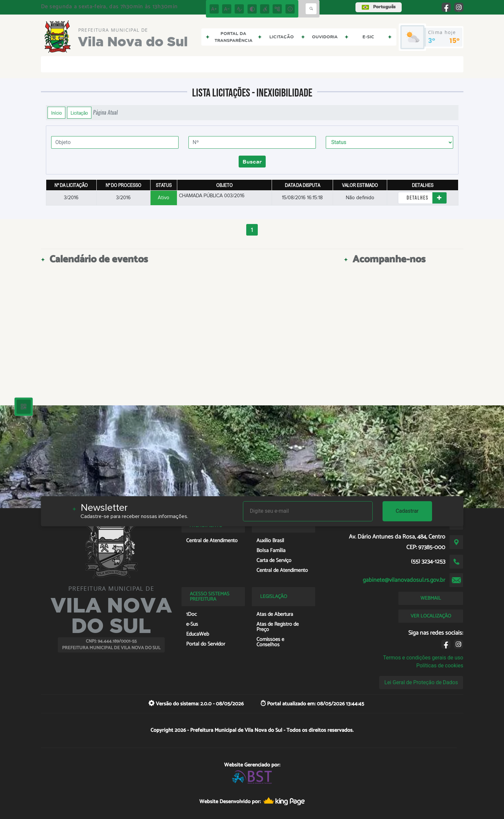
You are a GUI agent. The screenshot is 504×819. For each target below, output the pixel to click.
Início (56, 113)
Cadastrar (407, 511)
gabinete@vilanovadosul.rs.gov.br (404, 580)
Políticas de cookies (440, 666)
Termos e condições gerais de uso (423, 658)
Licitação (79, 113)
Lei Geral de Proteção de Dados (421, 682)
